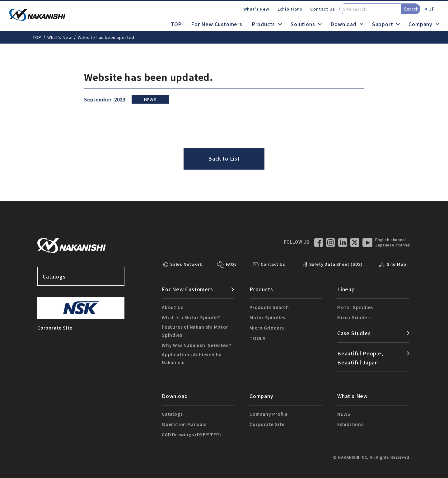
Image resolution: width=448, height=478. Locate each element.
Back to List (224, 158)
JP (432, 9)
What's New (256, 9)
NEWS (344, 414)
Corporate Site (267, 424)
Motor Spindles (267, 317)
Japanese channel (393, 245)
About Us (173, 307)
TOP (176, 24)
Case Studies (354, 333)
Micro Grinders (267, 328)
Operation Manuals (184, 424)
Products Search (269, 307)
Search (411, 9)
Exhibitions (290, 9)
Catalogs (81, 276)
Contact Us (322, 9)
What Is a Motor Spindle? (191, 317)
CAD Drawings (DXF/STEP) (191, 434)
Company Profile (269, 414)
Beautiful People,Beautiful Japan (360, 358)
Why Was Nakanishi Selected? (197, 345)
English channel (390, 240)
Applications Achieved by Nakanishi (192, 358)
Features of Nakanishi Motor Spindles (195, 331)
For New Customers (217, 24)
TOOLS (258, 338)
